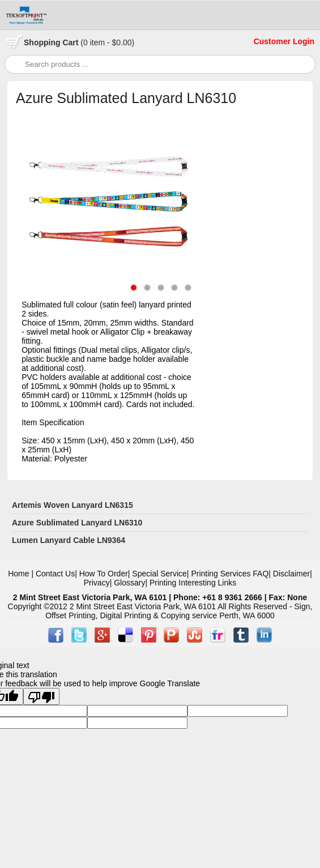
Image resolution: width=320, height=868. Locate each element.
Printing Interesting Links (193, 583)
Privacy (97, 583)
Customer (273, 41)
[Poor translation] (41, 696)
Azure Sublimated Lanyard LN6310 (77, 523)
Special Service (159, 574)
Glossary (129, 583)
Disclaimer (291, 574)
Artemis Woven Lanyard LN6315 (72, 505)
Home (18, 574)
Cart (79, 42)
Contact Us (55, 574)
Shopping (43, 42)
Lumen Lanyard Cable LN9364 (69, 540)
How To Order (104, 574)
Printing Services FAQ (230, 574)
